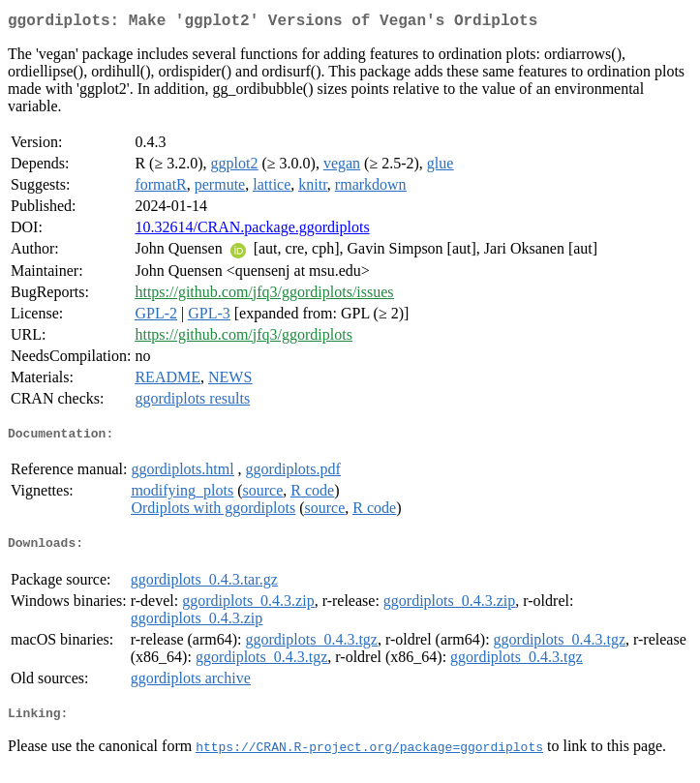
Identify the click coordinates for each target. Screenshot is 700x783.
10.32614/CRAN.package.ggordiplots (252, 231)
